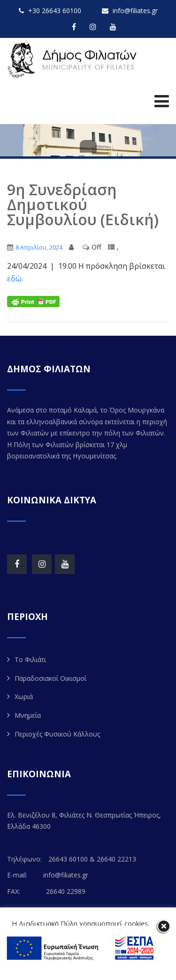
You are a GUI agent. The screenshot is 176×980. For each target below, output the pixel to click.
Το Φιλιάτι (30, 659)
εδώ (14, 279)
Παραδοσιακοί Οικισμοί (50, 678)
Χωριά (24, 696)
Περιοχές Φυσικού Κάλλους (57, 734)
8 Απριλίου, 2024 (39, 247)
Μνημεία (28, 715)
